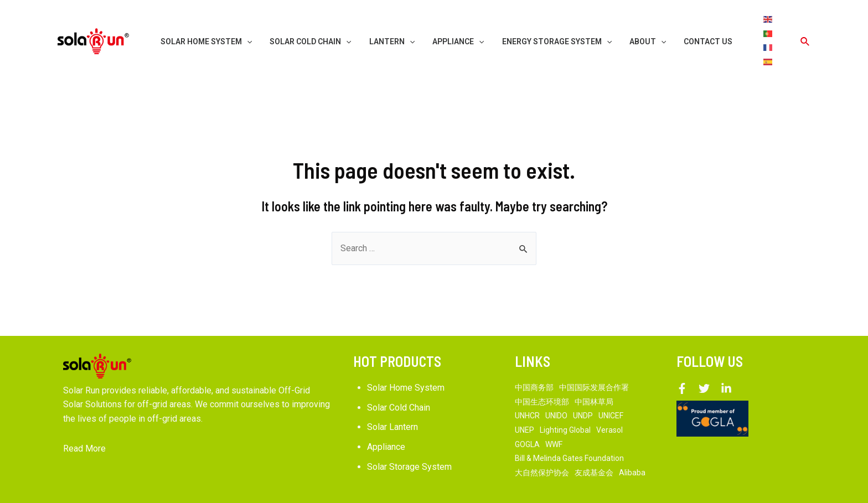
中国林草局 (594, 374)
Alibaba (632, 444)
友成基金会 (594, 444)
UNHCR (527, 387)
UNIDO (556, 387)
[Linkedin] (726, 360)
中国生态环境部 (542, 374)
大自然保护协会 (542, 444)
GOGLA (527, 416)
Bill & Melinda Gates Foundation (569, 430)
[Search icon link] (805, 27)
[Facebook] (682, 360)
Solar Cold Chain (399, 379)
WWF (554, 416)
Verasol (609, 402)
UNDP (583, 387)
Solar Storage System (409, 438)
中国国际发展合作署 (594, 359)
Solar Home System (406, 359)
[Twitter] (704, 360)
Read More (84, 420)
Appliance (386, 419)
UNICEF (611, 387)
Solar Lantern (392, 399)
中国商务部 (534, 359)
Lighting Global (565, 402)
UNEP (525, 402)
